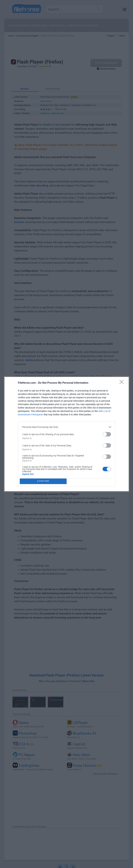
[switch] (107, 434)
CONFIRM (43, 481)
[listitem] (67, 427)
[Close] (123, 383)
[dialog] (67, 434)
